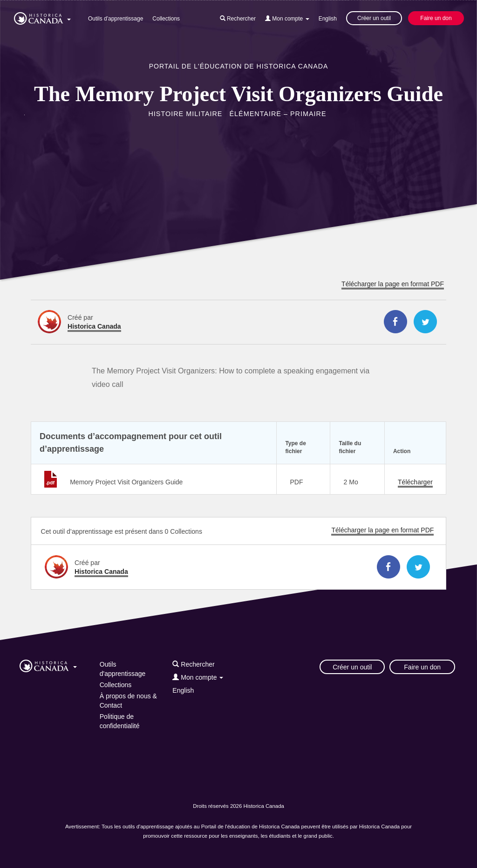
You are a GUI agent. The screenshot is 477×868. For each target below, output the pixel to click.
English (328, 19)
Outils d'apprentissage (116, 19)
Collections (166, 19)
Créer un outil (374, 18)
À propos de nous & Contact (128, 701)
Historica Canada (94, 326)
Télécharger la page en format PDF (393, 284)
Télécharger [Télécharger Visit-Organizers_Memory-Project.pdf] (415, 482)
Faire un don (436, 18)
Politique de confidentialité (120, 721)
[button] (42, 17)
